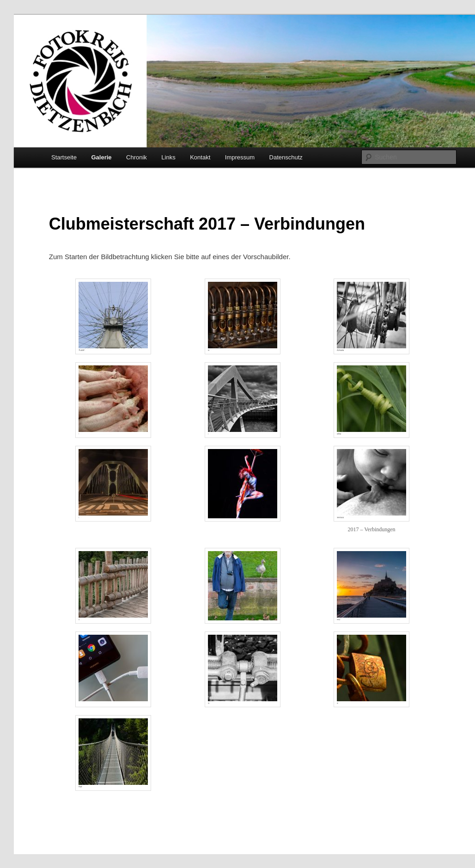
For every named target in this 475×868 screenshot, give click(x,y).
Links (168, 157)
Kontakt (200, 157)
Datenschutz (286, 157)
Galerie (101, 157)
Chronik (137, 157)
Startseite (64, 157)
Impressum (240, 157)
